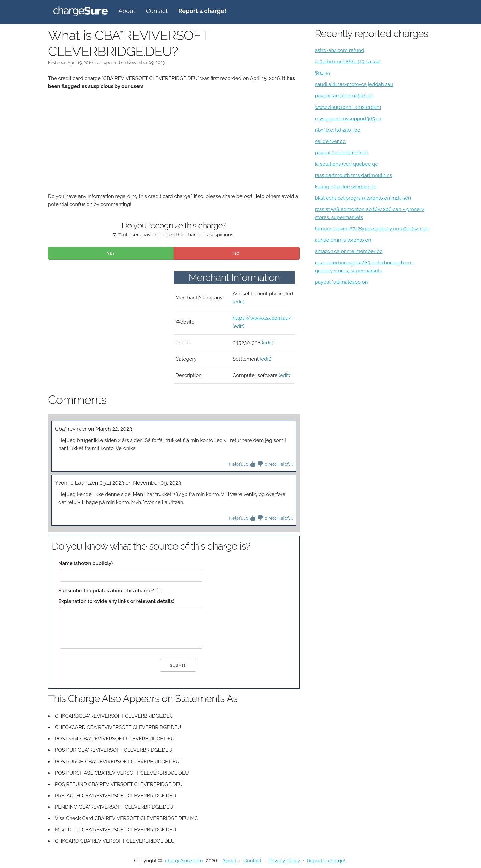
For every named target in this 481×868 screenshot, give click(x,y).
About (127, 11)
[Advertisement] (174, 146)
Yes (111, 254)
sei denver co (330, 141)
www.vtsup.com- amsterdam (348, 107)
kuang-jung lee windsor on (346, 187)
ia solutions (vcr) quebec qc (347, 164)
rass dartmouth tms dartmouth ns (354, 175)
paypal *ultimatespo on (342, 282)
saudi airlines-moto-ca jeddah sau (354, 84)
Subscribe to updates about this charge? (106, 591)
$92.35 (323, 73)
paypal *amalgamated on (344, 96)
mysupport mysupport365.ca (348, 119)
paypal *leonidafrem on (342, 153)
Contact (157, 11)
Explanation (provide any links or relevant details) (116, 601)
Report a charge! (326, 861)
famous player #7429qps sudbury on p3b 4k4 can (372, 229)
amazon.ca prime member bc (349, 251)
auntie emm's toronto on (343, 240)
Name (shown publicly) (86, 563)
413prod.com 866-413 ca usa (348, 62)
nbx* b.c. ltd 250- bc (338, 130)
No (237, 254)
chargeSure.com (184, 861)
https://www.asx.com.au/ (262, 318)
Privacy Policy (284, 861)
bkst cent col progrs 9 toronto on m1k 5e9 (363, 198)
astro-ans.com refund (340, 50)
